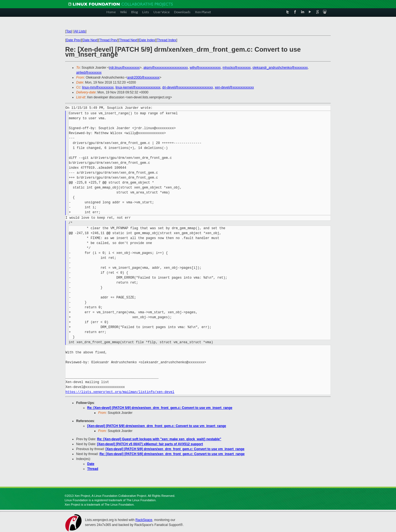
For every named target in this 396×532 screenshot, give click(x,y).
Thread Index (167, 40)
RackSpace (144, 520)
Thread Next (128, 40)
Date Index (147, 40)
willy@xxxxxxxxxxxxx (205, 68)
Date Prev (73, 40)
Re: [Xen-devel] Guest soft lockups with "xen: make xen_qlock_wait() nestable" (159, 439)
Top (69, 31)
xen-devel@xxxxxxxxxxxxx (234, 87)
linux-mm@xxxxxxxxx (98, 87)
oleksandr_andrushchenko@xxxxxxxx (280, 68)
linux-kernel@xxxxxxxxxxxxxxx (138, 87)
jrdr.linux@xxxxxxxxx (124, 68)
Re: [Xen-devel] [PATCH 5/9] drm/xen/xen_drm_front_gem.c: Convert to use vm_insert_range (160, 408)
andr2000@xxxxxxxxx (143, 77)
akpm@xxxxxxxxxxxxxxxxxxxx (166, 68)
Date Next (90, 40)
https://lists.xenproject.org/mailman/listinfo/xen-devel (120, 392)
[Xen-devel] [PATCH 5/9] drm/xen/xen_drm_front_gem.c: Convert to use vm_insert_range (157, 426)
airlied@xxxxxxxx (89, 73)
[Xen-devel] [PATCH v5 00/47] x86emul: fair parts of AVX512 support (150, 444)
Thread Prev (108, 40)
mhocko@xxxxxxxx (237, 68)
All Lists (80, 31)
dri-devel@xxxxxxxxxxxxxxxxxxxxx (188, 87)
